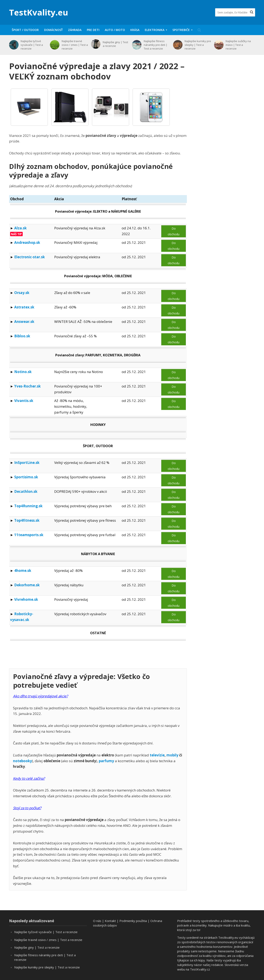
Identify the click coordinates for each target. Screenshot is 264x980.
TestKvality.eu (39, 12)
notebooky (22, 761)
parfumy (106, 761)
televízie (157, 755)
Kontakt (110, 921)
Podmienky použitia (133, 921)
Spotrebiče (181, 30)
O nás (97, 921)
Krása (135, 30)
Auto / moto (115, 30)
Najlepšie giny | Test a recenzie (115, 44)
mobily (172, 755)
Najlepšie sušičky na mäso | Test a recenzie (238, 45)
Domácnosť (53, 30)
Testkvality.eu (228, 937)
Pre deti (93, 30)
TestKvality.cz (200, 969)
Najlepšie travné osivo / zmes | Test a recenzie (75, 45)
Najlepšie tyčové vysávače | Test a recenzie (32, 45)
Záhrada (75, 30)
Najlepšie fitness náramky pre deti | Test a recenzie (156, 45)
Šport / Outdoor (25, 30)
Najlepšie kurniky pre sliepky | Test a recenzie (198, 45)
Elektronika (155, 30)
